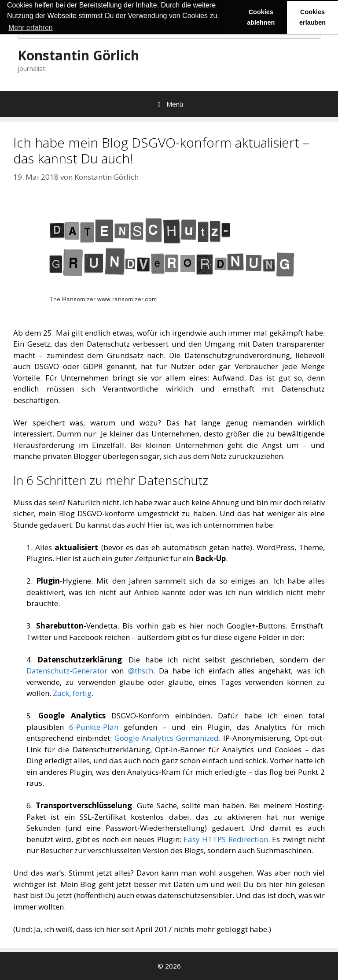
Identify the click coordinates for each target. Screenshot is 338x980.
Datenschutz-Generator (67, 671)
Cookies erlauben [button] (312, 17)
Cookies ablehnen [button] (261, 17)
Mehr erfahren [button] (31, 28)
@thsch (141, 671)
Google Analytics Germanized (167, 738)
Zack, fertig (72, 693)
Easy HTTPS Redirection (226, 839)
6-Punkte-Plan (94, 727)
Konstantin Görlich (78, 55)
